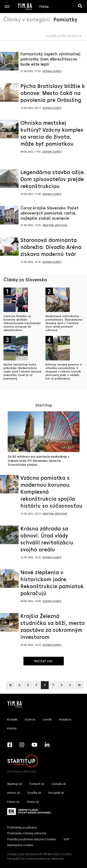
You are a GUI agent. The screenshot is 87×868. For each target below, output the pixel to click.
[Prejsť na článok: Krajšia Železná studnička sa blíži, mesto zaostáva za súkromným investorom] (9, 624)
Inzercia (30, 719)
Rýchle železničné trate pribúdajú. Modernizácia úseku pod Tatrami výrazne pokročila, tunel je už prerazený (22, 372)
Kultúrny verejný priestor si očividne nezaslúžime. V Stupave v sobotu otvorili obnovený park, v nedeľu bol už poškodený (64, 372)
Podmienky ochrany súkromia (27, 833)
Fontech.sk (37, 784)
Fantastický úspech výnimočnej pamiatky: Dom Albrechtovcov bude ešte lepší (50, 59)
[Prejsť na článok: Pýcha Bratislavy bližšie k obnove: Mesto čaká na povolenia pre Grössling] (9, 94)
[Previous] (10, 685)
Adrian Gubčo (52, 71)
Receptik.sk (56, 793)
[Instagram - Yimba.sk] (22, 745)
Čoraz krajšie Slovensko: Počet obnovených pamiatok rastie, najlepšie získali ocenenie (49, 213)
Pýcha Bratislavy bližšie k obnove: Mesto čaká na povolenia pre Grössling (53, 94)
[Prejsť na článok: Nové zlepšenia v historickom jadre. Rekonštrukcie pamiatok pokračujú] (9, 580)
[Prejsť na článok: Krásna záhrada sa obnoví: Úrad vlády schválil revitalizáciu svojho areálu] (9, 536)
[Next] (70, 685)
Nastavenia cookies (20, 845)
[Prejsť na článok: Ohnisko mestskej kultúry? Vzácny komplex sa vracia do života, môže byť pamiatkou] (9, 131)
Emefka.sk (34, 793)
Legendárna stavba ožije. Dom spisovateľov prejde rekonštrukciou (53, 180)
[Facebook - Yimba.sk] (10, 745)
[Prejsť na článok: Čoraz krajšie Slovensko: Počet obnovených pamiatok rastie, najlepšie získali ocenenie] (9, 217)
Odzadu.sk (59, 784)
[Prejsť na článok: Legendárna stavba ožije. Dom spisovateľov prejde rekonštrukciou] (9, 180)
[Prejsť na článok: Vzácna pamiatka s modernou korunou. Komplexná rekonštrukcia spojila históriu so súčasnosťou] (9, 486)
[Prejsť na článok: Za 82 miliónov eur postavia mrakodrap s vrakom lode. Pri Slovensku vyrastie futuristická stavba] (44, 432)
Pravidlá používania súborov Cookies (32, 839)
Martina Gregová (55, 225)
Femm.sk (13, 802)
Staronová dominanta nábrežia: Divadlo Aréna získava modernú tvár (51, 248)
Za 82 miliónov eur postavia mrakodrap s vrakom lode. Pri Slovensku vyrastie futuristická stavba (38, 461)
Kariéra (12, 728)
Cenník (47, 719)
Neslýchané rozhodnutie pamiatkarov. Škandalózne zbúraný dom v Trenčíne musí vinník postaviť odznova (64, 323)
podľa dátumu (69, 36)
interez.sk (14, 793)
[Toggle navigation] (7, 7)
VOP (66, 839)
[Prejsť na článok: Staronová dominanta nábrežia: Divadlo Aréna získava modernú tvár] (9, 248)
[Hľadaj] (81, 7)
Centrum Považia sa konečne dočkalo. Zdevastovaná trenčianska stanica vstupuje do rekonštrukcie (22, 323)
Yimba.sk (33, 802)
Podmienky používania (22, 827)
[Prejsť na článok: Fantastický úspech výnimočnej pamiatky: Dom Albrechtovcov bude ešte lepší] (9, 63)
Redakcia (65, 719)
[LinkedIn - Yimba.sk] (47, 745)
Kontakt (12, 719)
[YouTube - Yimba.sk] (34, 745)
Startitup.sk (15, 784)
